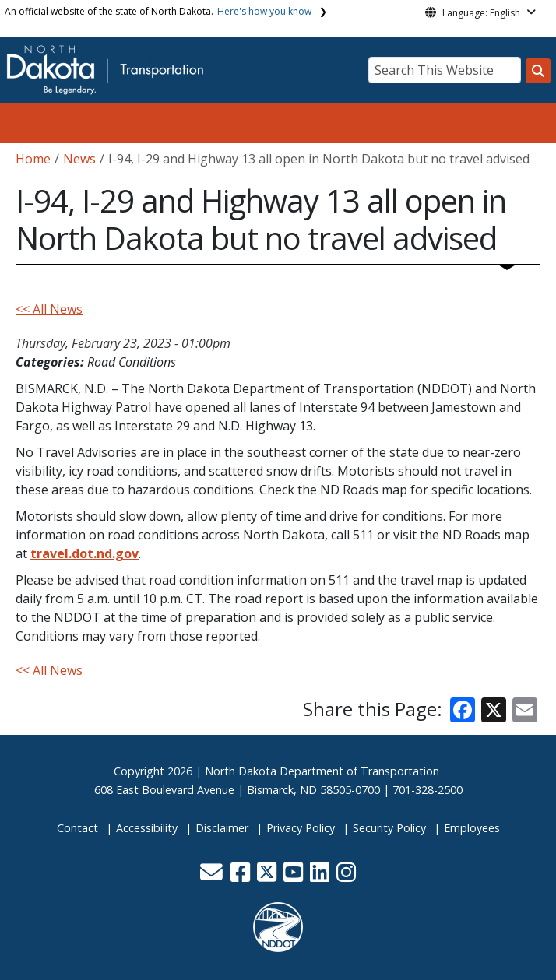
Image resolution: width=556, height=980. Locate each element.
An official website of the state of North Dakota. (158, 11)
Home (33, 159)
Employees (472, 828)
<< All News (49, 309)
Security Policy (389, 828)
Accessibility (147, 828)
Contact (77, 828)
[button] (213, 876)
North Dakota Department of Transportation (322, 771)
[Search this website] (538, 71)
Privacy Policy (301, 828)
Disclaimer (222, 828)
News (79, 159)
